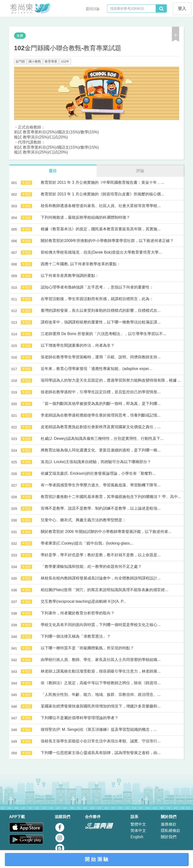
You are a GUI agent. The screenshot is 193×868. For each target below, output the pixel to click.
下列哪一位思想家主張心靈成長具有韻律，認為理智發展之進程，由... (101, 753)
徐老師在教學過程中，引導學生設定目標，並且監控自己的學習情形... (101, 392)
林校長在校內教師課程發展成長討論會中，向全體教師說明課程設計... (101, 578)
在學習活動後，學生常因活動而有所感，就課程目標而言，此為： (97, 299)
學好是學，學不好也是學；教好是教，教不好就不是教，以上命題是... (101, 555)
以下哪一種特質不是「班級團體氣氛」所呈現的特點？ (87, 648)
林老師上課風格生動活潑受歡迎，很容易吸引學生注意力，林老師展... (101, 671)
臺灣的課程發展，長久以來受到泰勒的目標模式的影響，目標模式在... (101, 310)
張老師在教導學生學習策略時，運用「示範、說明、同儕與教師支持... (101, 357)
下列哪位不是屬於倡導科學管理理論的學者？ (80, 718)
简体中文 (138, 831)
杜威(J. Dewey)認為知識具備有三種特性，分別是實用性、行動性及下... (102, 438)
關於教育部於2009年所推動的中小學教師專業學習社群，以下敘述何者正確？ (107, 241)
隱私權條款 (171, 831)
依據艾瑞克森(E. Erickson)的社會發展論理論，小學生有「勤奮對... (98, 473)
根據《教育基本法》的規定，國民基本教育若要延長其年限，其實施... (101, 229)
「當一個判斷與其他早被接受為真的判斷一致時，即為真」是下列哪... (101, 404)
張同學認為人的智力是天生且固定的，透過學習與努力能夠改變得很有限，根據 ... (111, 380)
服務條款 (169, 824)
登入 (182, 9)
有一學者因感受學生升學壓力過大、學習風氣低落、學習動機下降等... (101, 485)
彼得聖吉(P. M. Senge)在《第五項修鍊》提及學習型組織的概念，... (99, 729)
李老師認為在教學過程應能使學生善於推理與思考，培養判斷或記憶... (101, 415)
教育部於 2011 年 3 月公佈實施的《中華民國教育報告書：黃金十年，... (102, 182)
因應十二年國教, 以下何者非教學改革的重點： (81, 264)
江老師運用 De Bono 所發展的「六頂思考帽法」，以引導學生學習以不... (104, 334)
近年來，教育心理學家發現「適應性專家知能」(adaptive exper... (96, 369)
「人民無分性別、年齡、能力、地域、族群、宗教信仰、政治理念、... (101, 695)
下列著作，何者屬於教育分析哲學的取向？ (78, 613)
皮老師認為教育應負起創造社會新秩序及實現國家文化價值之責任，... (101, 427)
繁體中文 (138, 824)
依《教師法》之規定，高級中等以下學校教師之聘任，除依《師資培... (101, 683)
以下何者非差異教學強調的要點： (70, 276)
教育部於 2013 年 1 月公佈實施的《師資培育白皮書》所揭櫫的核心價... (102, 194)
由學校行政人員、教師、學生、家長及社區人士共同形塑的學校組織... (101, 660)
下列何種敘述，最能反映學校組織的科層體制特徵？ (85, 217)
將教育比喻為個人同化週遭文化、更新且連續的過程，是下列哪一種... (101, 450)
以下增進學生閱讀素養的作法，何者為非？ (78, 345)
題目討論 (93, 9)
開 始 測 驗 (96, 859)
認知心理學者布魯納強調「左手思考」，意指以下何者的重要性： (97, 287)
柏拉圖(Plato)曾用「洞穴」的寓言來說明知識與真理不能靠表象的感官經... (104, 590)
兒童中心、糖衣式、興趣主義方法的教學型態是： (84, 520)
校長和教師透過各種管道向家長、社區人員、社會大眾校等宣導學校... (101, 206)
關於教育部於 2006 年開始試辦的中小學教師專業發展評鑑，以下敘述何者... (106, 532)
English (137, 837)
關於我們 (169, 837)
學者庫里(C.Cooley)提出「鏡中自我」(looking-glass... (87, 543)
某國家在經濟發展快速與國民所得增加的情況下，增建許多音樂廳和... (101, 706)
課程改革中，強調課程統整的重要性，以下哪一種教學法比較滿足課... (101, 322)
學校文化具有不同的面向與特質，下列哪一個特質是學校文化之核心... (101, 625)
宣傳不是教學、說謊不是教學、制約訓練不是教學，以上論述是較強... (101, 508)
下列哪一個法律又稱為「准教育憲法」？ (76, 636)
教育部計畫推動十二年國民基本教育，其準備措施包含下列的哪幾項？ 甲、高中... (111, 497)
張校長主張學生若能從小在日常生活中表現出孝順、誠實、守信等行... (101, 741)
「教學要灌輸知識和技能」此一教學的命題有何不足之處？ (91, 567)
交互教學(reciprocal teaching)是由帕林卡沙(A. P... (84, 601)
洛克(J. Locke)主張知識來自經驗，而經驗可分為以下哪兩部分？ (96, 462)
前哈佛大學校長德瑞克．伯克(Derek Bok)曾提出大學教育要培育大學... (101, 252)
